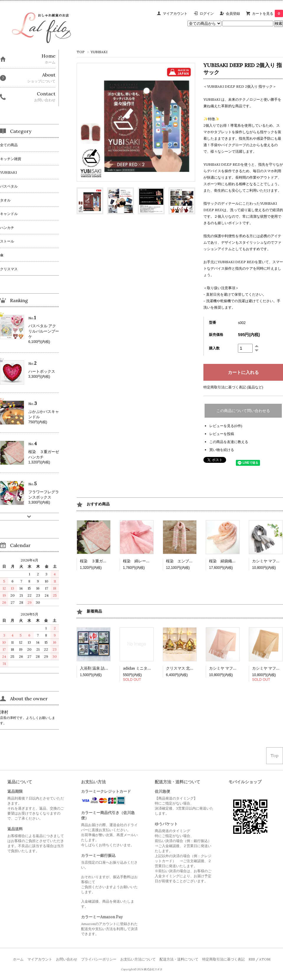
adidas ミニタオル (139, 668)
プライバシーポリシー (99, 959)
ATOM (265, 959)
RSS (252, 959)
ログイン (207, 13)
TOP (81, 52)
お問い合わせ (67, 959)
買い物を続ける (222, 450)
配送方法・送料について (179, 959)
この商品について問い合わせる (243, 411)
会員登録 (233, 13)
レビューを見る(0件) (226, 426)
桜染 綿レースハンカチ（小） (150, 561)
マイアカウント (175, 13)
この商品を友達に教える (229, 442)
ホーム (18, 959)
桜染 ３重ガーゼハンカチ (103, 561)
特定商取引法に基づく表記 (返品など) (233, 387)
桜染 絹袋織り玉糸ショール (234, 561)
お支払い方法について (138, 959)
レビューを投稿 (222, 434)
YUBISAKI (99, 52)
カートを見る (268, 13)
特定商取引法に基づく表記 (223, 959)
